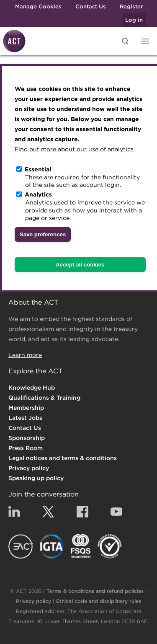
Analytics (38, 194)
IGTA (52, 546)
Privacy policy (29, 468)
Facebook (82, 512)
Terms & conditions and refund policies (95, 591)
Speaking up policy (36, 478)
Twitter (48, 512)
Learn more (25, 355)
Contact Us (91, 6)
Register (131, 6)
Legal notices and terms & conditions (63, 458)
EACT (21, 546)
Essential (38, 169)
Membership (26, 408)
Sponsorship (27, 438)
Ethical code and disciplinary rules (99, 601)
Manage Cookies (38, 6)
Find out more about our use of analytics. (75, 149)
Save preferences (43, 234)
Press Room (26, 448)
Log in (134, 20)
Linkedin (14, 512)
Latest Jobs (25, 418)
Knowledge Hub (32, 388)
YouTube (116, 512)
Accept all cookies (80, 265)
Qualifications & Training (44, 398)
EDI (110, 546)
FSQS (81, 546)
